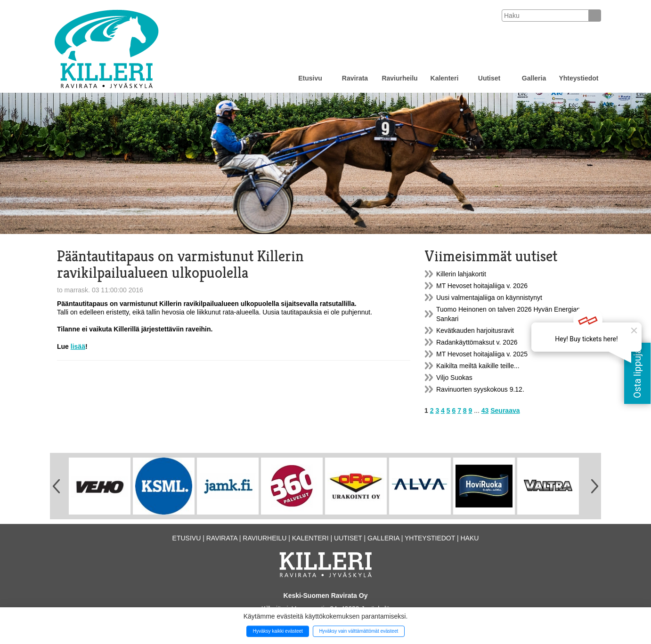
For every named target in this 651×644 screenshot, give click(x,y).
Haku (469, 538)
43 (485, 411)
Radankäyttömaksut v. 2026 (477, 342)
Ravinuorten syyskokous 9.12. (480, 389)
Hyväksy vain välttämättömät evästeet (358, 631)
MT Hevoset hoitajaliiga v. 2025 (482, 354)
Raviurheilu (399, 78)
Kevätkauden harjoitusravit (475, 330)
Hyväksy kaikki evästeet (278, 631)
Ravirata (355, 78)
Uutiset (489, 78)
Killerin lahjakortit (461, 274)
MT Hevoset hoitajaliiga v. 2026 (482, 286)
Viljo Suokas (454, 378)
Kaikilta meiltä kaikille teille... (478, 366)
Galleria (534, 78)
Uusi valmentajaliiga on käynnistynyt (489, 298)
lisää (78, 346)
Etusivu (310, 78)
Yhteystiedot (578, 78)
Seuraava (505, 411)
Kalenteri (445, 78)
